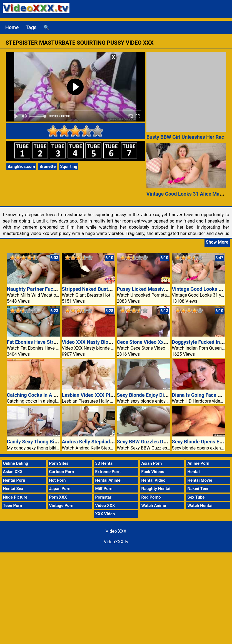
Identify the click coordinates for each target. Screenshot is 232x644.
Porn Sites (59, 463)
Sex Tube (196, 497)
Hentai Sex (13, 489)
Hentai (193, 472)
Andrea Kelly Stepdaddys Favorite (99, 442)
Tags (31, 27)
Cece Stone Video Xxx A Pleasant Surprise (164, 342)
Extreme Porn (108, 472)
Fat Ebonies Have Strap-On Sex (42, 342)
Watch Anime (154, 506)
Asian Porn (151, 463)
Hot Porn (58, 480)
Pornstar (103, 497)
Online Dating (16, 463)
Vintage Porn (61, 506)
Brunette (48, 166)
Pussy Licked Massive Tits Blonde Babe (161, 289)
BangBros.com (21, 166)
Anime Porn (198, 463)
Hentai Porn (14, 480)
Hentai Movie (200, 480)
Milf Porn (104, 489)
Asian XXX (13, 472)
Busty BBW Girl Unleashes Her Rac (185, 137)
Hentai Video (153, 480)
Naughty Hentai (156, 489)
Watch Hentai (200, 506)
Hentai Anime (108, 480)
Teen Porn (13, 506)
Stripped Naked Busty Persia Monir (101, 289)
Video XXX (105, 506)
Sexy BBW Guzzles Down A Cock (154, 442)
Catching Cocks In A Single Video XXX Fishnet (58, 395)
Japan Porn (60, 489)
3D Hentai (104, 463)
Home (12, 27)
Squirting (69, 166)
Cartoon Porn (62, 472)
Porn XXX (58, 497)
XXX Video (105, 514)
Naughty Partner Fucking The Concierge (52, 289)
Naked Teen (198, 489)
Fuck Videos (153, 472)
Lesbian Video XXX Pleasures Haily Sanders (111, 395)
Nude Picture (15, 497)
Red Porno (151, 497)
